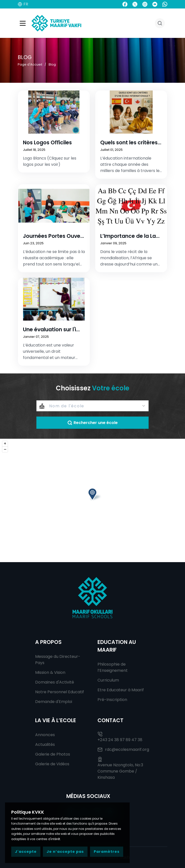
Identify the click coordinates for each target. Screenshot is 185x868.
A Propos (48, 642)
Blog (52, 64)
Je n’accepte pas (65, 852)
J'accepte (26, 852)
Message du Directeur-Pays (58, 660)
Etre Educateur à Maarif (121, 690)
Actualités (45, 744)
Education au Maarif (117, 646)
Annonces (45, 735)
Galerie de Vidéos (52, 764)
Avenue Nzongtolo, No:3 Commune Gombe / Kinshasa (120, 769)
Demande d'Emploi (54, 702)
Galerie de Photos (53, 754)
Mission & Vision (50, 672)
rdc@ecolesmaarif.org (123, 749)
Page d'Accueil (30, 64)
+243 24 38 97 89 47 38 (120, 737)
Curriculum (108, 680)
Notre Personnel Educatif (60, 692)
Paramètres (107, 852)
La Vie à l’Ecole (56, 720)
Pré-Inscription (112, 700)
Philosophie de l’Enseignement (113, 667)
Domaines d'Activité (55, 682)
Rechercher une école (92, 423)
